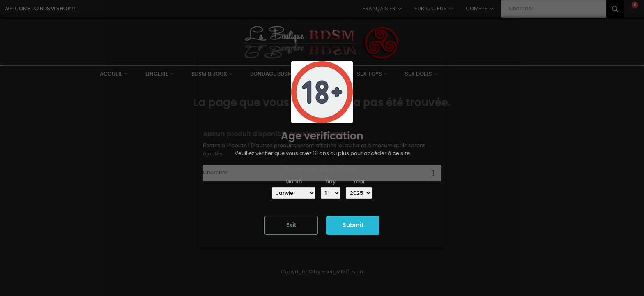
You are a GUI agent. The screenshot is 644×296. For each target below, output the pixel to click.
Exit (291, 225)
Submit (353, 225)
